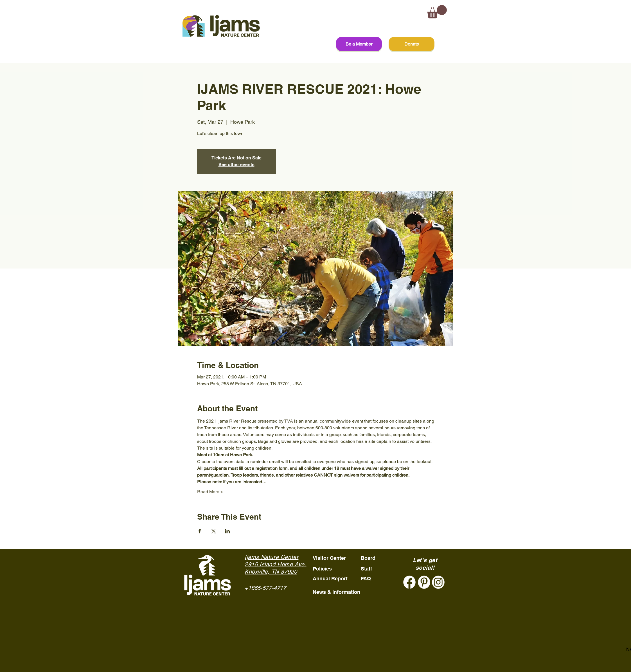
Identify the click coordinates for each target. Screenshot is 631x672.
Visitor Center (329, 558)
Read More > (210, 492)
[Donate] (412, 44)
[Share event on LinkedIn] (227, 531)
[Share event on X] (214, 531)
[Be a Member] (359, 44)
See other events (236, 165)
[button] (437, 12)
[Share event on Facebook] (200, 531)
